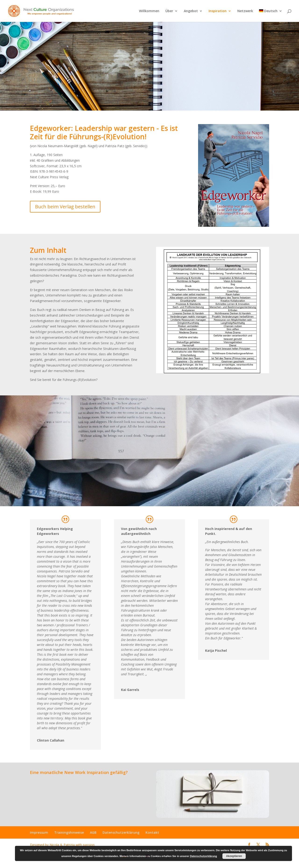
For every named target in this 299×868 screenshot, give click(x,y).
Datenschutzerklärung (121, 832)
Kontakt (152, 832)
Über (169, 11)
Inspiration (218, 11)
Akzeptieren (234, 856)
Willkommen (149, 11)
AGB (93, 832)
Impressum (39, 832)
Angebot (191, 11)
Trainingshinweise (69, 832)
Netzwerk (245, 11)
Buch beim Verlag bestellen (65, 207)
